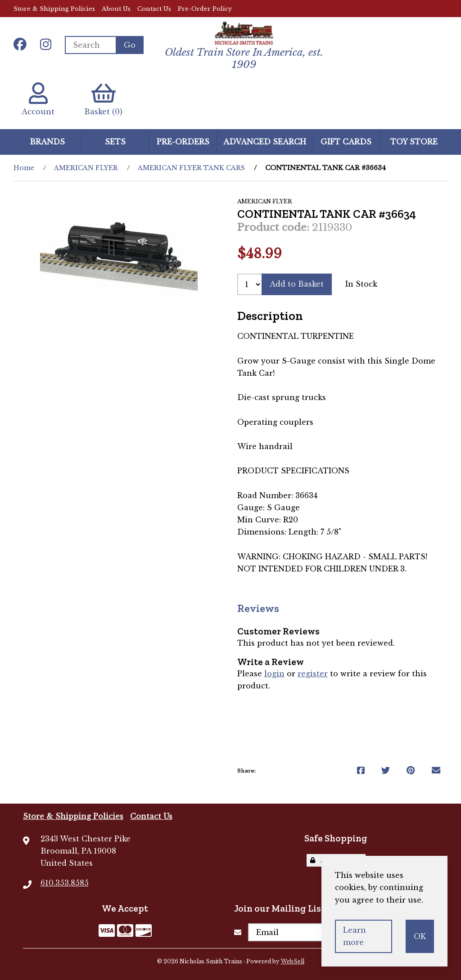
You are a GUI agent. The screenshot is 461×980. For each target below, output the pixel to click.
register (313, 674)
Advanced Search (265, 142)
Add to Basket (297, 284)
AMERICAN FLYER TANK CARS (191, 168)
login (274, 674)
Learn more (355, 936)
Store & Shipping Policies (54, 9)
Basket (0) (103, 99)
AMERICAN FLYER (86, 168)
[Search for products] (90, 45)
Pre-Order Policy (205, 9)
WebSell (293, 961)
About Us (116, 9)
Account (38, 99)
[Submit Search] (130, 45)
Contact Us (154, 9)
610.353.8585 (65, 883)
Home (24, 168)
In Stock (361, 284)
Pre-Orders (183, 142)
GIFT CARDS (346, 142)
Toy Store (414, 142)
